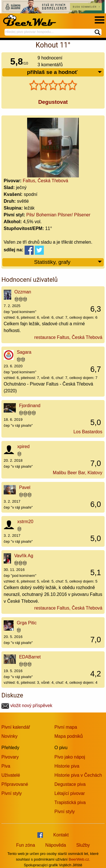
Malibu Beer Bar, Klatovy (78, 473)
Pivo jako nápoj (70, 757)
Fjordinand (30, 406)
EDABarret (30, 657)
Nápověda (56, 845)
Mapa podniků (69, 736)
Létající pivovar (70, 793)
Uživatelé (11, 775)
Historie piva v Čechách (78, 775)
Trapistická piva (70, 802)
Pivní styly (12, 793)
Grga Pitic (27, 623)
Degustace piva (70, 784)
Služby (83, 845)
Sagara (24, 352)
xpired (23, 447)
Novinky (9, 736)
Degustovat (53, 102)
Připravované (15, 784)
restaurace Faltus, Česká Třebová (68, 337)
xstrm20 (25, 522)
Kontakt (61, 835)
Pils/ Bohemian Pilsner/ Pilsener (58, 215)
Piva (6, 766)
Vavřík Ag (24, 556)
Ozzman (23, 292)
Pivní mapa (66, 727)
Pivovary (10, 757)
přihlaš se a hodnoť (65, 72)
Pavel (25, 487)
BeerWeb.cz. (79, 859)
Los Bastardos (88, 432)
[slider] (53, 85)
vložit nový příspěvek (27, 706)
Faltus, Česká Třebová (46, 181)
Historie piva (67, 766)
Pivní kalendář (16, 727)
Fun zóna (26, 845)
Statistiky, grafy (68, 262)
